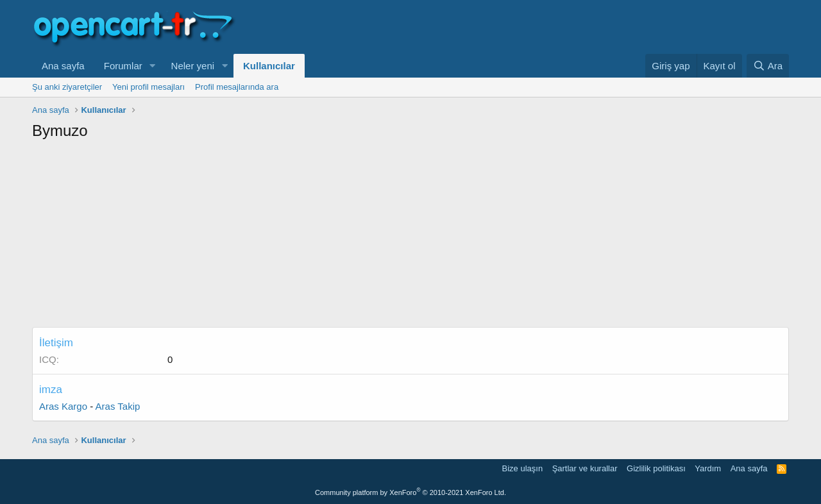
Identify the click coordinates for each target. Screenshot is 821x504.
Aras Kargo (63, 406)
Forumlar (123, 66)
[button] (153, 66)
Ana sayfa (63, 66)
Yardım (708, 468)
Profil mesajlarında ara (237, 87)
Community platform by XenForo (410, 492)
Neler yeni (193, 66)
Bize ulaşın (523, 468)
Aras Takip (118, 406)
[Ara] (768, 66)
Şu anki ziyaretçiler (67, 87)
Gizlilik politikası (656, 468)
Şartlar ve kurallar (585, 468)
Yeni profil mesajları (148, 87)
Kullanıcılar (269, 66)
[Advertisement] (410, 237)
